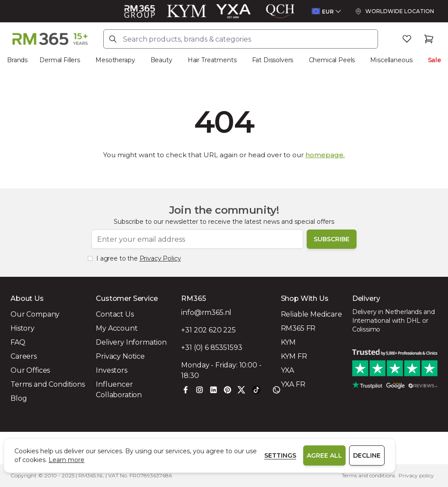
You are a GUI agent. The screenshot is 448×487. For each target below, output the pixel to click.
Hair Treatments (212, 60)
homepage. (325, 155)
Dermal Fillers (60, 60)
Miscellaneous (391, 60)
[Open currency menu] (326, 11)
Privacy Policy (160, 258)
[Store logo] (50, 39)
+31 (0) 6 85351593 (212, 348)
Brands (17, 60)
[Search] (113, 39)
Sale (434, 60)
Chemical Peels (332, 60)
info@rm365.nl (206, 312)
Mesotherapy (115, 60)
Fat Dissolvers (273, 60)
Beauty (161, 60)
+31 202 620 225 (208, 330)
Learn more (66, 460)
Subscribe (332, 239)
